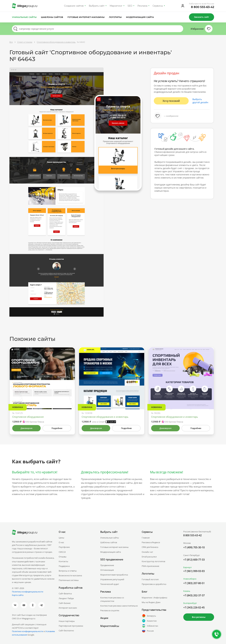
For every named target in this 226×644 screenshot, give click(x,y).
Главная (146, 538)
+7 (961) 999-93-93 (194, 571)
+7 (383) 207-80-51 (194, 583)
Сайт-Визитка (65, 593)
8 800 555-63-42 (203, 7)
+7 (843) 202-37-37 (194, 595)
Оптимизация (107, 570)
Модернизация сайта (140, 17)
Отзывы (63, 557)
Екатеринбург (190, 603)
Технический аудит (110, 584)
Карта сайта (18, 595)
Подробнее (57, 428)
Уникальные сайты (24, 17)
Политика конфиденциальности (28, 592)
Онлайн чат (147, 552)
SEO (130, 6)
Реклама (142, 6)
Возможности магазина (70, 575)
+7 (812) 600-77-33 (194, 560)
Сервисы (158, 6)
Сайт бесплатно (66, 631)
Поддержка (64, 566)
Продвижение (107, 565)
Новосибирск (190, 579)
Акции (104, 618)
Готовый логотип (150, 579)
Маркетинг (116, 6)
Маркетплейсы (110, 626)
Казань (187, 591)
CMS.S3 (62, 552)
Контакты (63, 561)
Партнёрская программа (71, 626)
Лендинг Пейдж (66, 598)
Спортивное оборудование (28, 417)
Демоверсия (26, 428)
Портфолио (64, 547)
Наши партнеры (67, 621)
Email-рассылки (149, 557)
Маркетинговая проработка (114, 575)
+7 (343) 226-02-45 (194, 607)
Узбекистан (150, 626)
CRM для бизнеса (150, 547)
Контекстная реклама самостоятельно (119, 606)
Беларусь (149, 616)
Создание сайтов (74, 6)
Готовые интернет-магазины (86, 17)
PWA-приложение (150, 566)
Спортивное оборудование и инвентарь (105, 417)
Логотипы (115, 17)
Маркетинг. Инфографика (154, 598)
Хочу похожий (171, 101)
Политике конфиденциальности (28, 631)
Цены (61, 538)
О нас (61, 542)
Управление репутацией (112, 579)
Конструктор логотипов (153, 561)
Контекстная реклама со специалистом (112, 599)
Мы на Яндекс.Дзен (151, 602)
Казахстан (149, 621)
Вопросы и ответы (68, 571)
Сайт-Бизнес (65, 603)
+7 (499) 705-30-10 (194, 547)
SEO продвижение (112, 559)
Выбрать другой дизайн (200, 101)
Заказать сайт (202, 17)
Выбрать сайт (97, 6)
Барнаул (187, 567)
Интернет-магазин (68, 608)
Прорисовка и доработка (154, 584)
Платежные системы (69, 580)
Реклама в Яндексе (151, 542)
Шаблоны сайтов (52, 17)
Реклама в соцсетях (110, 610)
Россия (148, 631)
